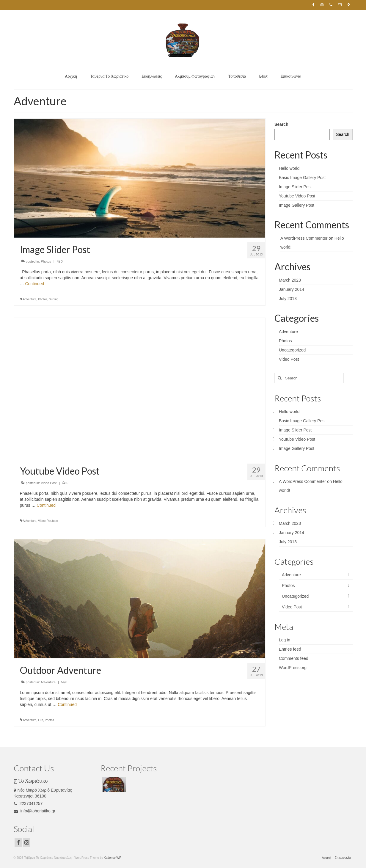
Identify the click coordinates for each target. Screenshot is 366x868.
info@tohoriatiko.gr (35, 811)
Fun (41, 720)
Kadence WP (112, 858)
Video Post (49, 483)
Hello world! (290, 168)
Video (42, 521)
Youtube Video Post (297, 196)
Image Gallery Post (297, 205)
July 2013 (288, 299)
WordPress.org (293, 668)
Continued (34, 284)
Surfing (54, 299)
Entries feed (290, 649)
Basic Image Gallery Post (302, 178)
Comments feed (294, 658)
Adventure (30, 299)
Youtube (53, 521)
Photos (46, 261)
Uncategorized (292, 350)
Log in (285, 640)
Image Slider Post (295, 187)
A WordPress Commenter (304, 238)
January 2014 (292, 289)
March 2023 (290, 280)
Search (281, 124)
